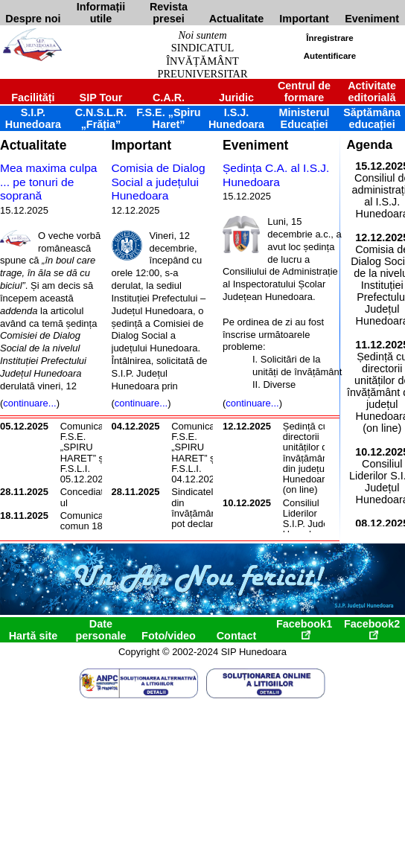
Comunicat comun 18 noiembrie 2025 (83, 532)
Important (142, 145)
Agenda (369, 145)
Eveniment (255, 145)
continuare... (29, 403)
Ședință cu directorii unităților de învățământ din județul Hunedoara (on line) (308, 458)
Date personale (101, 630)
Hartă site (34, 636)
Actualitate (33, 145)
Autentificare (330, 56)
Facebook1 (304, 629)
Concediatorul (86, 497)
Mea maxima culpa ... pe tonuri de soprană (48, 182)
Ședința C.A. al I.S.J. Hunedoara (276, 175)
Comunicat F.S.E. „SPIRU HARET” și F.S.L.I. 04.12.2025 (195, 453)
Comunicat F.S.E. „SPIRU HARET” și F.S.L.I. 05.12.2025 (84, 453)
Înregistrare (329, 38)
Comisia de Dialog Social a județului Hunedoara (159, 182)
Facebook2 (372, 629)
